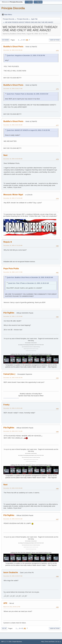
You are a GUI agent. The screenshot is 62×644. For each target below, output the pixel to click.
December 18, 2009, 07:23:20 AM (13, 245)
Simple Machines (17, 642)
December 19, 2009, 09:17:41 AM (13, 431)
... (20, 40)
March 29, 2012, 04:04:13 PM (12, 607)
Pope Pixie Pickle (11, 269)
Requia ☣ (8, 242)
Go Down (5, 40)
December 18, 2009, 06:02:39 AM (13, 125)
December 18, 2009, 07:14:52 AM (13, 198)
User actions (55, 40)
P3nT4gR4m (9, 313)
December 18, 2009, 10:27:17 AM (13, 272)
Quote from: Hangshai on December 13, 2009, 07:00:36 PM (26, 55)
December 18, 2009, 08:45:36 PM (13, 378)
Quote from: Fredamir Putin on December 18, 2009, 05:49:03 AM (27, 94)
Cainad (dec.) (9, 374)
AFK (5, 603)
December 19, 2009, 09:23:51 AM (13, 519)
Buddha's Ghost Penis (13, 47)
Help (43, 642)
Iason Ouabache (11, 572)
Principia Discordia (13, 8)
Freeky (6, 405)
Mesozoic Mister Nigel (13, 195)
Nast (5, 155)
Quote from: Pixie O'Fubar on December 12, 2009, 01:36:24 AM (28, 283)
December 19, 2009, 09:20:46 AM (13, 488)
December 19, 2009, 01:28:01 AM (13, 408)
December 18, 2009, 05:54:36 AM (13, 50)
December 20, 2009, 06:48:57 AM (13, 576)
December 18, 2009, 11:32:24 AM (13, 316)
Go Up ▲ (58, 642)
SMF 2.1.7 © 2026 (6, 642)
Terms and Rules (50, 642)
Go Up (4, 628)
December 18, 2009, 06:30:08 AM (13, 159)
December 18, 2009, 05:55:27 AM (13, 89)
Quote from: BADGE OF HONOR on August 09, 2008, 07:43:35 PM (28, 130)
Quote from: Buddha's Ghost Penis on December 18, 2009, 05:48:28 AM (30, 277)
